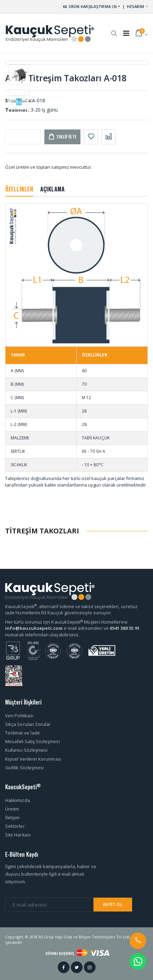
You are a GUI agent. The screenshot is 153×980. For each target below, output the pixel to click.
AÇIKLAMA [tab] (52, 189)
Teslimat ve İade (23, 733)
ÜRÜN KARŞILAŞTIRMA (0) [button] (90, 6)
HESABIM (135, 6)
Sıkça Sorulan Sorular (28, 724)
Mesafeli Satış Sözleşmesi (32, 741)
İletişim (13, 817)
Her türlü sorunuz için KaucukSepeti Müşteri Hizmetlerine (66, 622)
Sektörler (15, 826)
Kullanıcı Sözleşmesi (26, 750)
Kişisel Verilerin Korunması (33, 759)
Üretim (12, 809)
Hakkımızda (18, 800)
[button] (114, 30)
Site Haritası (18, 835)
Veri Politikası (19, 716)
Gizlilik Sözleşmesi (24, 768)
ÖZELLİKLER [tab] (19, 189)
